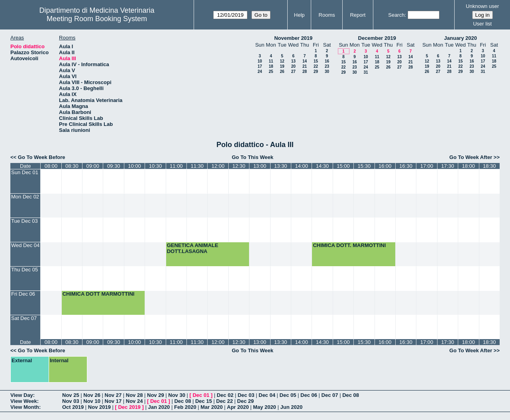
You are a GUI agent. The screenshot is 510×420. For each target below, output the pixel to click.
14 (305, 61)
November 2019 (293, 38)
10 (260, 61)
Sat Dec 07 (24, 318)
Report (358, 15)
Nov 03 (71, 401)
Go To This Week (253, 157)
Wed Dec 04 (25, 245)
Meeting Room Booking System (97, 19)
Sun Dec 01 (25, 172)
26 (282, 72)
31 (366, 72)
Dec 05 (288, 395)
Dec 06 (309, 395)
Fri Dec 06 (23, 294)
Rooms (327, 15)
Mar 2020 (212, 407)
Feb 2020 (185, 407)
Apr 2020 (238, 407)
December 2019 (377, 38)
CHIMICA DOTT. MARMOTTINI (349, 245)
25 (271, 72)
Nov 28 (134, 395)
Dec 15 (204, 401)
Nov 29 (156, 395)
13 (293, 61)
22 (316, 66)
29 (316, 72)
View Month (25, 407)
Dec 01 (201, 395)
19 (282, 66)
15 (316, 61)
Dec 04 (267, 395)
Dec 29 (245, 401)
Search (396, 15)
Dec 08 (351, 395)
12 (282, 61)
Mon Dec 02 (25, 197)
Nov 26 (92, 395)
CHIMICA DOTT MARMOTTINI (99, 294)
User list (482, 24)
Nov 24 (134, 401)
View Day (22, 395)
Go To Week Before (42, 157)
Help (299, 15)
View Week (24, 401)
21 (305, 66)
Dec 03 (246, 395)
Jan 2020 (159, 407)
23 (327, 66)
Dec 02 (225, 395)
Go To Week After (471, 157)
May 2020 (265, 407)
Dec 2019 (129, 407)
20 (293, 66)
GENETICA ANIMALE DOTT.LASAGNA (193, 248)
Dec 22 (225, 401)
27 (293, 72)
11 (271, 61)
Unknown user (482, 6)
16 (327, 61)
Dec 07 (330, 395)
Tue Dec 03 (25, 221)
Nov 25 (71, 395)
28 (305, 72)
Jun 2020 (291, 407)
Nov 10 (92, 401)
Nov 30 (177, 395)
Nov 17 (113, 401)
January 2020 (461, 38)
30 (327, 72)
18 (271, 66)
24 (260, 72)
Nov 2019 (99, 407)
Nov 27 (113, 395)
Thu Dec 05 (25, 270)
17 (260, 66)
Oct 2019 (73, 407)
